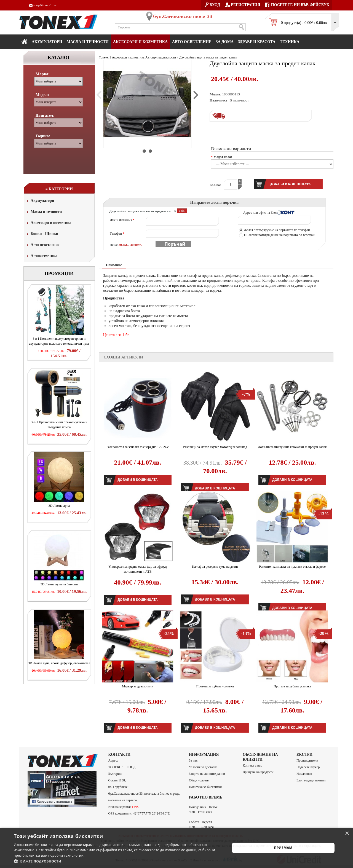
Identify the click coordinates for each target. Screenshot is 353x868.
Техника (290, 42)
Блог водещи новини (311, 780)
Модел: (42, 95)
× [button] (347, 834)
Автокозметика (41, 256)
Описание (114, 265)
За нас (193, 760)
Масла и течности (44, 212)
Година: (43, 136)
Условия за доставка (203, 767)
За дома (225, 42)
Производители (307, 760)
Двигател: (45, 115)
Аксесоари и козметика (140, 42)
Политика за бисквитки (205, 787)
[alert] (176, 848)
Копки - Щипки (42, 234)
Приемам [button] (283, 848)
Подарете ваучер (308, 767)
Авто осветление (192, 42)
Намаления (304, 774)
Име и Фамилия (122, 220)
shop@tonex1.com (44, 5)
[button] (119, 861)
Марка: (43, 74)
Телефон (117, 234)
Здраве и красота (257, 42)
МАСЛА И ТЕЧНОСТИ (88, 42)
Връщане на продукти (258, 772)
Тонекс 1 (105, 57)
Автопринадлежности (161, 57)
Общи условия (199, 780)
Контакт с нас (252, 765)
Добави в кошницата (137, 480)
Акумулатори (47, 42)
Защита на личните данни (207, 774)
